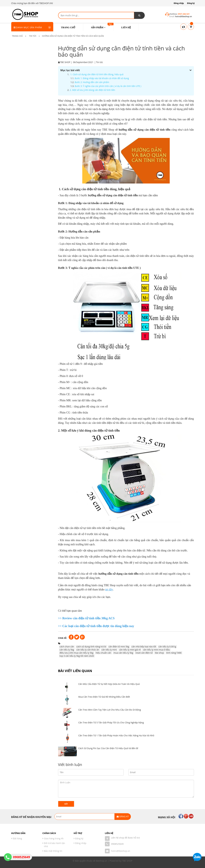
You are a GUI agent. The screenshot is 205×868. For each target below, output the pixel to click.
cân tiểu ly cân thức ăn (87, 650)
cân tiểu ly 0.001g (167, 647)
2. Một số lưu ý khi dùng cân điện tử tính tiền (92, 90)
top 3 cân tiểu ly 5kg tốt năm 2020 (76, 656)
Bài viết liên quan (75, 671)
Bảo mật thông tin (53, 851)
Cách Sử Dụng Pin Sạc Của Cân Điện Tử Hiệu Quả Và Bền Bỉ (108, 748)
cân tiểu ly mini (108, 650)
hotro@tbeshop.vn (121, 851)
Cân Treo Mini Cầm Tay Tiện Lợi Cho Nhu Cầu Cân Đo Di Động (110, 710)
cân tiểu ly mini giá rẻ (129, 650)
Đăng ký (191, 3)
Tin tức (99, 62)
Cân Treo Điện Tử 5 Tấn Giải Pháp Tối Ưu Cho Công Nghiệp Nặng (111, 723)
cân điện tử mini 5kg (118, 647)
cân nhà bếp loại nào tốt (143, 647)
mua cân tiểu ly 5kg (123, 653)
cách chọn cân (66, 647)
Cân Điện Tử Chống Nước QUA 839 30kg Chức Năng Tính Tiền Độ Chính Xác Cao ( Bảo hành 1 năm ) (39, 72)
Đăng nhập (179, 3)
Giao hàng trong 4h (54, 838)
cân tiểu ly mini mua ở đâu (156, 650)
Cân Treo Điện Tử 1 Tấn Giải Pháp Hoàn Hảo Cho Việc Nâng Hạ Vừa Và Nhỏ (116, 735)
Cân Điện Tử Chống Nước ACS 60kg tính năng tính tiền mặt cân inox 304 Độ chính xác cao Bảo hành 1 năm (39, 96)
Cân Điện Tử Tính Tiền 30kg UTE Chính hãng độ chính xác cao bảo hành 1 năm (39, 146)
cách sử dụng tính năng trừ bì (91, 647)
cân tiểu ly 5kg (66, 650)
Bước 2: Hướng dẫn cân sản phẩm (91, 82)
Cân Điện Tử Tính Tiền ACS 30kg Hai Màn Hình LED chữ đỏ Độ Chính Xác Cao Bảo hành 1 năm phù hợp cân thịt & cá (39, 122)
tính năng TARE (173, 653)
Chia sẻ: (62, 638)
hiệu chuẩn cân (103, 653)
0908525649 (117, 844)
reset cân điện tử (143, 653)
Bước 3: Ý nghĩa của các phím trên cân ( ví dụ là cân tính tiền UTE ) (107, 86)
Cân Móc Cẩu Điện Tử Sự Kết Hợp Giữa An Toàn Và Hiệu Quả (109, 684)
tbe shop (159, 653)
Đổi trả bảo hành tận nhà (55, 845)
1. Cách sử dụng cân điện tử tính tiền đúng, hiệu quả (96, 74)
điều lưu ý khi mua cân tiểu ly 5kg (76, 653)
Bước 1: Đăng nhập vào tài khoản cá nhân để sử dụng (101, 78)
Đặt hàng (17, 838)
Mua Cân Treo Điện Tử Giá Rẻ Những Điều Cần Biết (104, 697)
